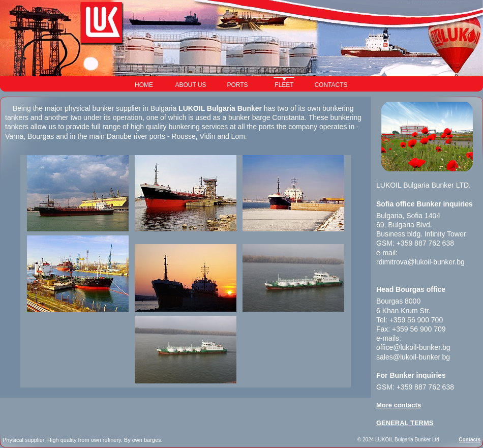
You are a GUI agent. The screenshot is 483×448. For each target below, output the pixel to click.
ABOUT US (190, 85)
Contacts (470, 440)
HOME (144, 85)
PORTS (237, 85)
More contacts (399, 405)
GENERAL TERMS (405, 423)
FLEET (284, 85)
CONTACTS (331, 85)
